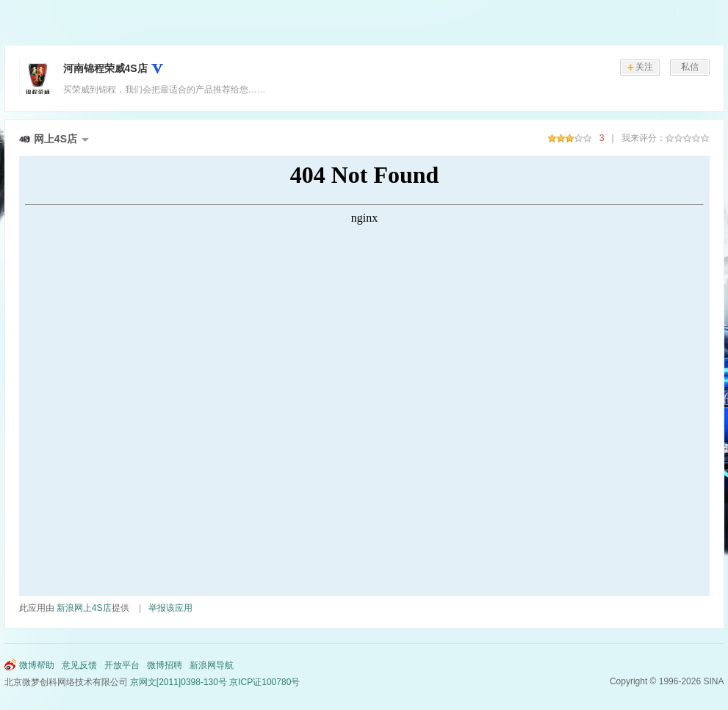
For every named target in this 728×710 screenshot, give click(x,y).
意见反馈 (79, 665)
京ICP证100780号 (264, 682)
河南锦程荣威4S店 (105, 68)
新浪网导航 (212, 665)
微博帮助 (37, 665)
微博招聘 (165, 665)
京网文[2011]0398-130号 (179, 682)
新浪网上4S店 (84, 608)
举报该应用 (170, 608)
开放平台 (122, 665)
